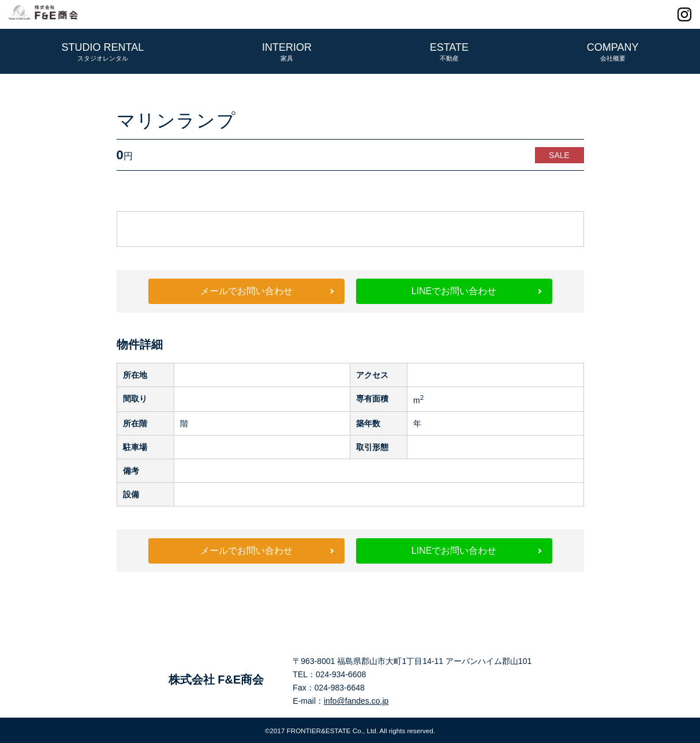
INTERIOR (287, 52)
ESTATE (449, 52)
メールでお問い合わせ (246, 291)
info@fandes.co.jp (356, 701)
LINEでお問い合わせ (454, 291)
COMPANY (613, 52)
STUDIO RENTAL (103, 52)
